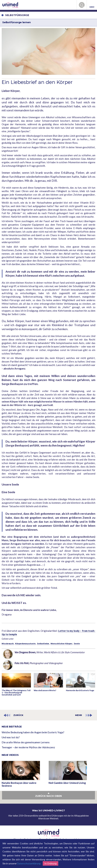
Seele (77, 644)
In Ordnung (51, 863)
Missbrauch (8, 644)
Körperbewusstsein (25, 644)
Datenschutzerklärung (29, 863)
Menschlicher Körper (61, 644)
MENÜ (92, 5)
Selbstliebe (43, 644)
